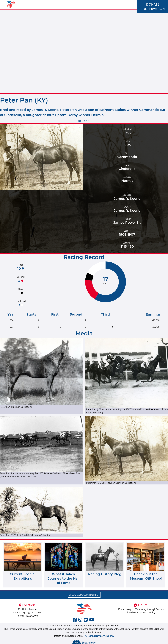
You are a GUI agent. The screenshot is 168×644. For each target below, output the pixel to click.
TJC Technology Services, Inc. (99, 636)
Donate (153, 4)
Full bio (84, 121)
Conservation (153, 9)
